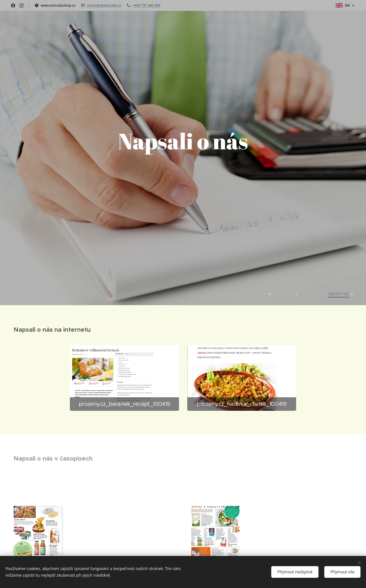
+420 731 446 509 (146, 5)
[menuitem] (219, 294)
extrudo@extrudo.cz (104, 5)
